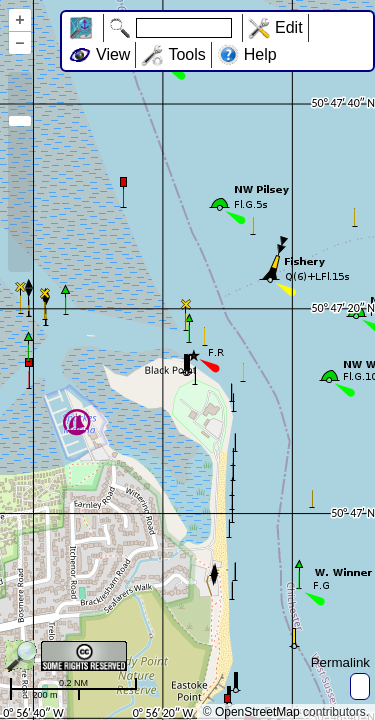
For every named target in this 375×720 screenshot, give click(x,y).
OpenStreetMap (257, 712)
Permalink (340, 662)
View (113, 54)
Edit (289, 27)
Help (260, 54)
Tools (186, 54)
